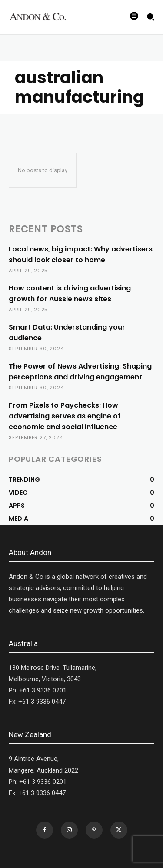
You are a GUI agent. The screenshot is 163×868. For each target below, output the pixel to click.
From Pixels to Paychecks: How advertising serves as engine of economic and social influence (65, 416)
